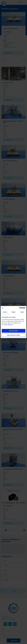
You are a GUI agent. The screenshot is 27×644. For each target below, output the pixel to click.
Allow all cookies (13, 331)
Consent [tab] (5, 312)
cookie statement (8, 325)
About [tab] (22, 312)
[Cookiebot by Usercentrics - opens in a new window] (19, 308)
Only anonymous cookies (14, 335)
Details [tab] (14, 312)
